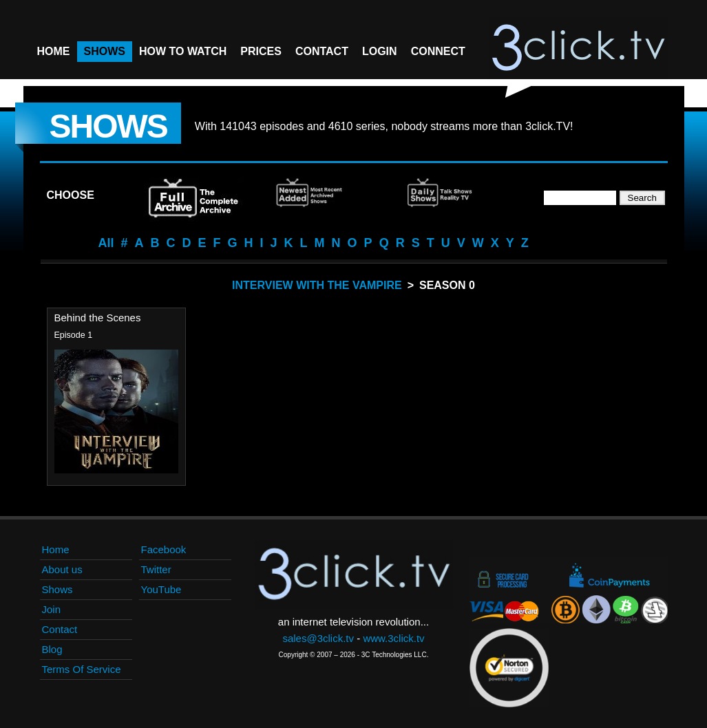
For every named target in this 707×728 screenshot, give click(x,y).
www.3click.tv (393, 638)
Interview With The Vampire (317, 285)
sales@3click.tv (318, 638)
